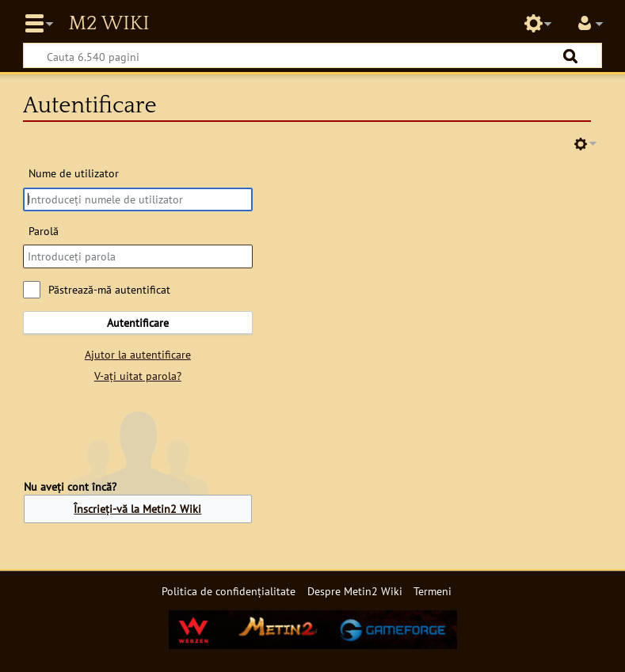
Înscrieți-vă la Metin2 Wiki (137, 509)
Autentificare (138, 323)
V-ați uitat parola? (138, 376)
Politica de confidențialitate (229, 591)
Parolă (44, 231)
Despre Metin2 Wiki (355, 591)
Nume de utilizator (74, 173)
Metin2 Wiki (109, 24)
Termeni (433, 591)
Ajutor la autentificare (138, 354)
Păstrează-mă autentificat (109, 289)
